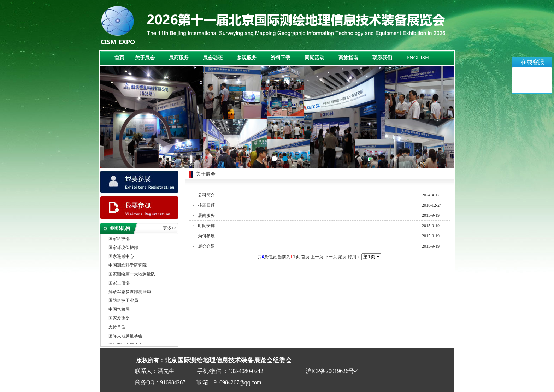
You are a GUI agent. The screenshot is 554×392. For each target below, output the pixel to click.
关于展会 (145, 58)
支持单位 (117, 327)
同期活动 (314, 58)
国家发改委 (119, 319)
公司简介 (206, 195)
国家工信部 (119, 283)
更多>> (170, 228)
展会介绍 (206, 246)
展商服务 (179, 58)
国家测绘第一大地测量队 (132, 274)
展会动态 (213, 58)
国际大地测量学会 (125, 336)
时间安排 (206, 226)
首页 (119, 58)
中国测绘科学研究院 (128, 266)
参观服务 (247, 58)
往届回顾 (206, 205)
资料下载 (281, 58)
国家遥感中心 (121, 257)
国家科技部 (119, 239)
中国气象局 (119, 310)
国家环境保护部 (123, 248)
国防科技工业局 (123, 301)
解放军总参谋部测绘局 (130, 292)
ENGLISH (418, 58)
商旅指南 (348, 58)
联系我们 (382, 58)
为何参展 (206, 236)
